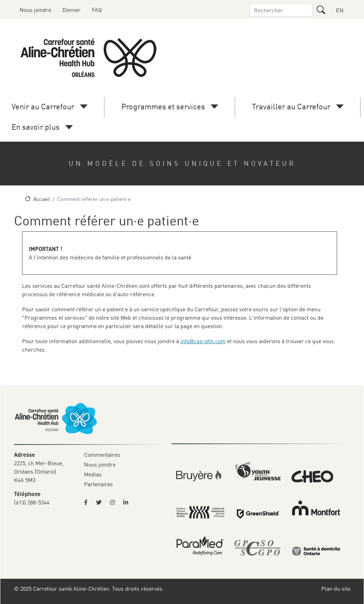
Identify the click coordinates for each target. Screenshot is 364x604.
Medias (93, 474)
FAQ (97, 10)
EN (340, 10)
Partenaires (98, 484)
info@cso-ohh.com (203, 341)
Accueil (42, 199)
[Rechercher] (321, 10)
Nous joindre (35, 10)
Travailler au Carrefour (291, 106)
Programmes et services (163, 106)
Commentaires (102, 455)
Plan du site (336, 589)
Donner (71, 10)
